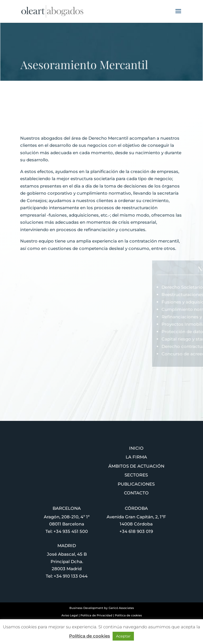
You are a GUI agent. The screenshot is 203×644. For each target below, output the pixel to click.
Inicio (136, 448)
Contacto (136, 493)
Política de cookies (128, 615)
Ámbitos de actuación (136, 466)
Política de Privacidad (96, 615)
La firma (136, 457)
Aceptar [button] (123, 636)
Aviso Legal (70, 615)
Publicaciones (136, 484)
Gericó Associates (121, 608)
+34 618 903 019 (136, 531)
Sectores (136, 475)
